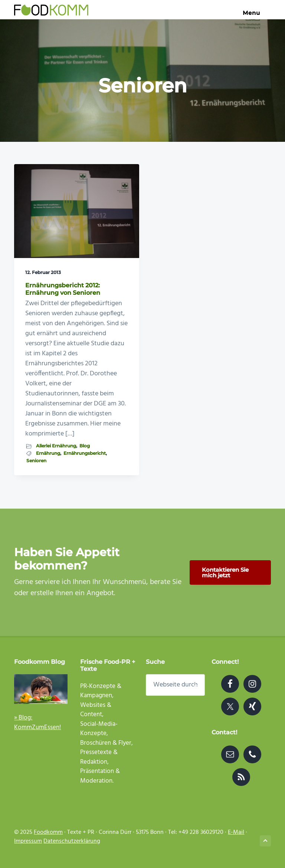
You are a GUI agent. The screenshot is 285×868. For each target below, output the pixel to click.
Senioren (36, 461)
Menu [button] (257, 13)
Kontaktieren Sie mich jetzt (225, 572)
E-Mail (236, 832)
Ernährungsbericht (85, 453)
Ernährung (48, 453)
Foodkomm (48, 832)
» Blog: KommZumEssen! (37, 723)
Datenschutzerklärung (72, 841)
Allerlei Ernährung (56, 446)
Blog (85, 446)
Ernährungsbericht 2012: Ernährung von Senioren (63, 289)
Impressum (28, 841)
